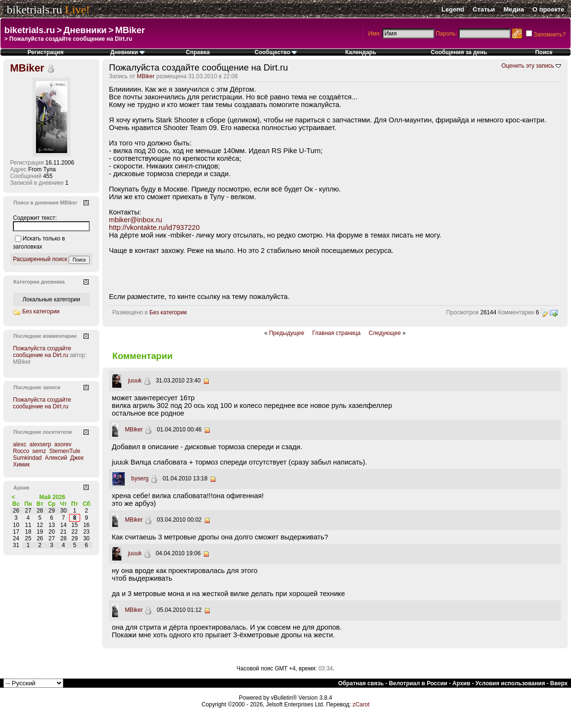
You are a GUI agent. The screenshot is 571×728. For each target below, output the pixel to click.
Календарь (361, 52)
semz (39, 451)
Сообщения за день (459, 52)
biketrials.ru (34, 10)
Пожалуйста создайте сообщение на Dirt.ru (42, 352)
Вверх (559, 683)
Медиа (514, 9)
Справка (198, 52)
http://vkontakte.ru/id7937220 (154, 227)
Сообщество (276, 52)
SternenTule (65, 451)
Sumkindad (27, 458)
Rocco (21, 451)
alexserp (40, 444)
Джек (77, 458)
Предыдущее (287, 333)
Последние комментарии (45, 336)
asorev (63, 444)
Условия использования (510, 683)
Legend (453, 9)
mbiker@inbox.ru (136, 220)
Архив (461, 683)
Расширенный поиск (40, 259)
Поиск (544, 52)
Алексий (56, 458)
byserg (140, 478)
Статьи (484, 9)
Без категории (168, 312)
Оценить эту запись (528, 66)
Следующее (385, 333)
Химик (21, 465)
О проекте (548, 9)
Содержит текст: (35, 218)
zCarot (361, 704)
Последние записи (37, 387)
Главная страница (337, 333)
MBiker (130, 30)
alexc (20, 444)
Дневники (85, 30)
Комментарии (516, 312)
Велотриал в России (418, 683)
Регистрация (45, 52)
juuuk (135, 381)
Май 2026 (52, 497)
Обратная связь (361, 683)
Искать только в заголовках (39, 243)
